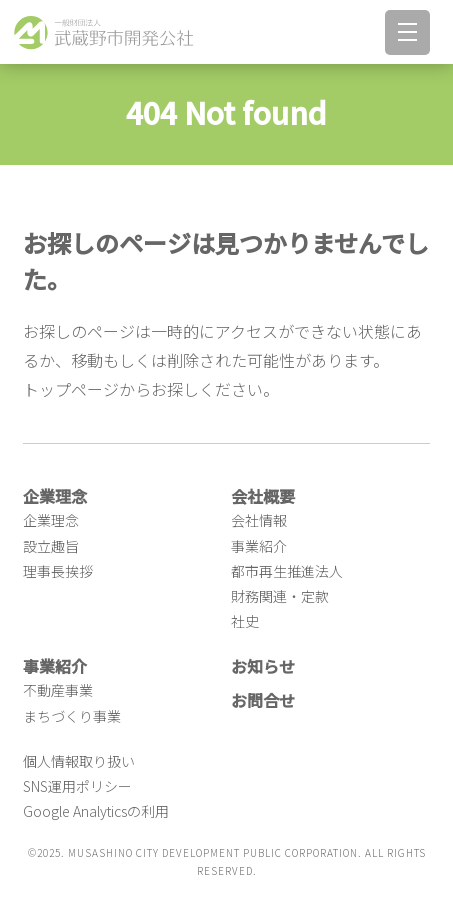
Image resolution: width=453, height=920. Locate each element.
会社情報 (259, 520)
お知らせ (263, 666)
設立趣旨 (51, 546)
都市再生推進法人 (287, 571)
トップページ (71, 389)
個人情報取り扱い (79, 761)
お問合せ (263, 700)
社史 (245, 621)
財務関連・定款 (280, 596)
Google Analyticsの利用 (96, 811)
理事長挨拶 (58, 571)
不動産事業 (58, 690)
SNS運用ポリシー (77, 786)
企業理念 (51, 520)
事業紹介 (259, 546)
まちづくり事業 (72, 716)
